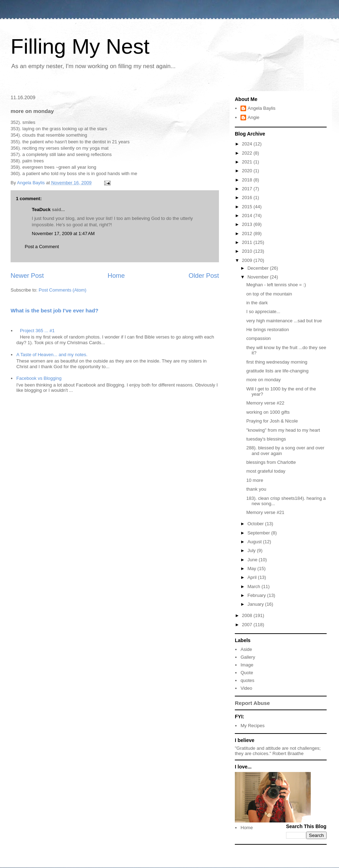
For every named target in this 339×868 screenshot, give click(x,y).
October (256, 524)
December (259, 268)
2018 (248, 180)
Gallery (248, 657)
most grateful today (266, 471)
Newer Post (27, 276)
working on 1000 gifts (268, 412)
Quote (247, 673)
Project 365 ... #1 (37, 331)
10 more (255, 480)
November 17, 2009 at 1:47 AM (63, 234)
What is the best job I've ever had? (55, 310)
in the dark (257, 303)
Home (116, 276)
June (253, 560)
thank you (256, 489)
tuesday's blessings (266, 439)
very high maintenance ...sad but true (284, 321)
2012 (248, 234)
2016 (248, 197)
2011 (248, 242)
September (259, 533)
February (257, 595)
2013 (248, 224)
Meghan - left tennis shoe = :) (276, 285)
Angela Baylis (261, 108)
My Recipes (252, 726)
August (255, 542)
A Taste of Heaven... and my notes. (52, 355)
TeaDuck (41, 209)
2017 (248, 189)
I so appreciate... (263, 312)
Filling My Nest (80, 46)
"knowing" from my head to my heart (283, 430)
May (252, 568)
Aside (246, 649)
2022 (248, 153)
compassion (258, 338)
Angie (253, 117)
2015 (248, 207)
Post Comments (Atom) (63, 290)
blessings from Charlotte (271, 462)
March (255, 586)
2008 (248, 615)
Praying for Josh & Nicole (272, 421)
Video (246, 688)
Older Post (204, 276)
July (252, 550)
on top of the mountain (269, 294)
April (253, 577)
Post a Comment (42, 247)
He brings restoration (267, 330)
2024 (248, 144)
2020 (248, 171)
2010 (248, 251)
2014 (248, 215)
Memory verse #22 (265, 403)
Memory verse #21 (265, 512)
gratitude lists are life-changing (277, 371)
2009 (248, 260)
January (256, 604)
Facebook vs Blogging (39, 378)
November (259, 277)
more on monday (263, 380)
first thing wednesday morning (277, 362)
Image (247, 665)
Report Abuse (252, 703)
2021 (248, 162)
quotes (247, 680)
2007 (248, 625)
